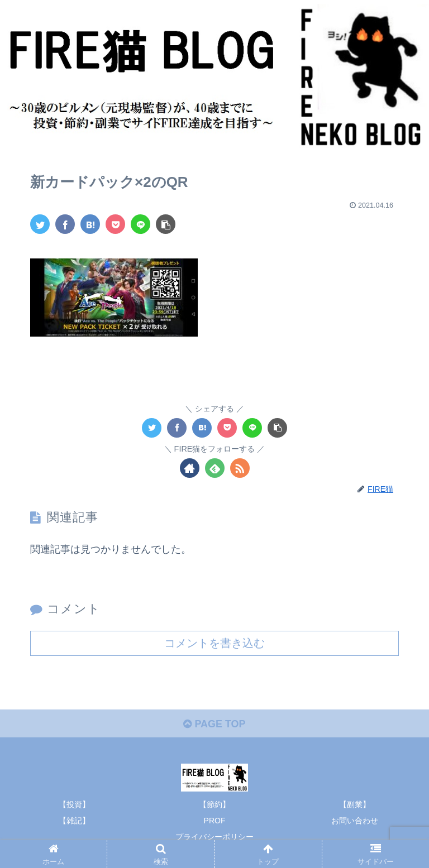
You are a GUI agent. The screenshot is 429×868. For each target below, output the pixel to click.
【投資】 (74, 804)
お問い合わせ (355, 821)
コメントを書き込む (214, 642)
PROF (215, 821)
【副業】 (355, 804)
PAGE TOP (214, 723)
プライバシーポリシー (214, 837)
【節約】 (214, 804)
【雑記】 (74, 821)
